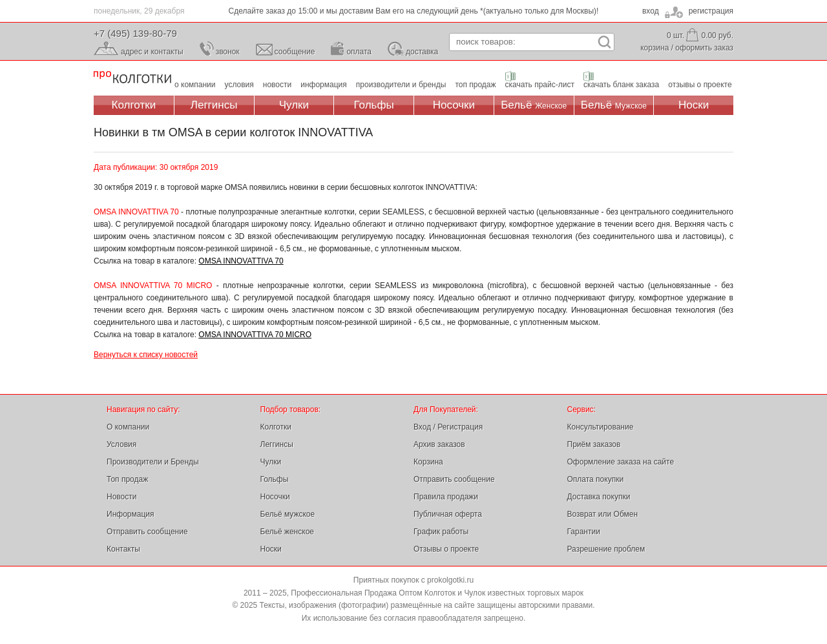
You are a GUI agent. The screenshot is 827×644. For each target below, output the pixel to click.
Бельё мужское (288, 514)
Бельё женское (287, 532)
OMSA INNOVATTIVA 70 (241, 261)
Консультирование (601, 427)
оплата (359, 52)
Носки (694, 105)
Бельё (534, 105)
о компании (195, 85)
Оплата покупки (596, 479)
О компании (128, 427)
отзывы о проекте (700, 85)
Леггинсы (214, 105)
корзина (654, 48)
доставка (422, 52)
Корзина (428, 462)
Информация (130, 514)
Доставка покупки (599, 497)
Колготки (134, 105)
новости (277, 85)
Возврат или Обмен (603, 514)
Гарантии (584, 532)
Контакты (123, 549)
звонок (228, 52)
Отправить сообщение (147, 532)
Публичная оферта (448, 514)
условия (239, 85)
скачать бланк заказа (621, 85)
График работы (441, 532)
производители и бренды (401, 85)
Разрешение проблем (606, 549)
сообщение (295, 52)
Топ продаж (127, 479)
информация (324, 85)
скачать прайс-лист (540, 85)
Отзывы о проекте (446, 549)
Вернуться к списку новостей (146, 355)
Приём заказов (594, 444)
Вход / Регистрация (448, 427)
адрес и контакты (152, 52)
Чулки (294, 105)
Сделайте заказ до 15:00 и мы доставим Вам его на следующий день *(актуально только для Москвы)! (414, 11)
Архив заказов (439, 444)
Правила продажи (446, 497)
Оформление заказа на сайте (621, 462)
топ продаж (475, 85)
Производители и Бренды (153, 462)
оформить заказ (704, 48)
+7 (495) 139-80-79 (135, 33)
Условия (121, 444)
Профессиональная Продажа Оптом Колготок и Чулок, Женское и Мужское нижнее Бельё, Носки (132, 78)
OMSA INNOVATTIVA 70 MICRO (255, 335)
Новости (121, 497)
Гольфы (374, 105)
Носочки (454, 105)
